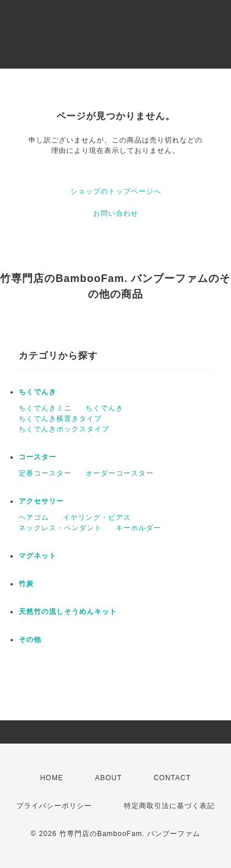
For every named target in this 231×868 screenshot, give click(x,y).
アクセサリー (41, 501)
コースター (38, 457)
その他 (30, 640)
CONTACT (172, 778)
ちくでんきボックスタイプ (64, 429)
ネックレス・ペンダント (60, 528)
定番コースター (45, 473)
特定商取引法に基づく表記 (169, 806)
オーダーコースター (120, 473)
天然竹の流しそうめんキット (68, 612)
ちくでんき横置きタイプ (60, 419)
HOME (52, 778)
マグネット (38, 556)
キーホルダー (138, 528)
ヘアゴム (34, 517)
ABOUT (108, 778)
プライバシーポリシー (54, 806)
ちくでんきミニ (45, 408)
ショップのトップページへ (116, 191)
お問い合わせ (116, 213)
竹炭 (26, 584)
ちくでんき (38, 392)
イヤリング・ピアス (97, 517)
